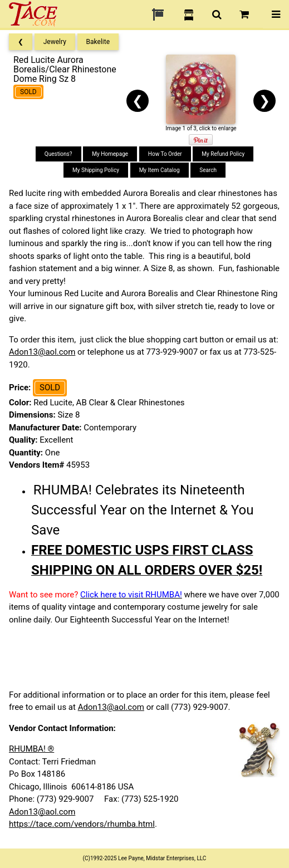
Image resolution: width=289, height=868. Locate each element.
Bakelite (98, 42)
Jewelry (55, 42)
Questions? (58, 154)
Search (208, 170)
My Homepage (110, 154)
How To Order (165, 154)
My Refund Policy (223, 154)
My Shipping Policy (96, 170)
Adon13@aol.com (42, 352)
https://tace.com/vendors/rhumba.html (82, 824)
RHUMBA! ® (31, 749)
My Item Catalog (160, 170)
